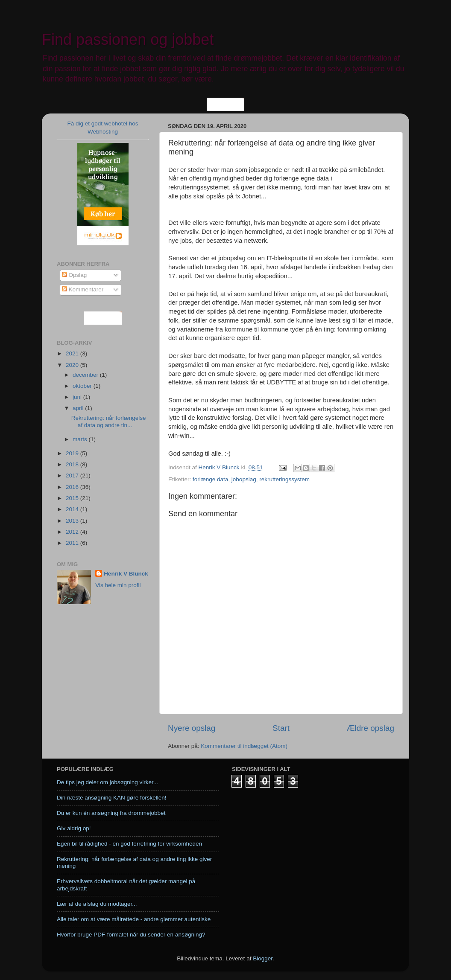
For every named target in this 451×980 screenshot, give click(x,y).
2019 (73, 453)
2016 (73, 487)
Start (281, 728)
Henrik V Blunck (126, 574)
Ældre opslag (370, 728)
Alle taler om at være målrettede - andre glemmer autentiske (134, 919)
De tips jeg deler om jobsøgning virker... (107, 782)
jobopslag (244, 479)
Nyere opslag (192, 728)
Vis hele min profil (118, 585)
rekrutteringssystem (284, 479)
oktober (83, 386)
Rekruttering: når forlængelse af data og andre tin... (109, 421)
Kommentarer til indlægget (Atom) (244, 746)
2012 (73, 532)
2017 (73, 475)
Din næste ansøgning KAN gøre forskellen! (112, 798)
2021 (73, 353)
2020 (73, 365)
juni (78, 397)
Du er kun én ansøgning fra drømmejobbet (111, 813)
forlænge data (210, 479)
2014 (73, 509)
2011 (73, 543)
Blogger (263, 958)
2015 (73, 498)
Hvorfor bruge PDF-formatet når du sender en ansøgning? (131, 935)
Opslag (75, 275)
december (86, 375)
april (79, 408)
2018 (73, 464)
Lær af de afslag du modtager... (97, 904)
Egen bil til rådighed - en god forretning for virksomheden (129, 844)
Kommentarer (83, 289)
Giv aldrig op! (74, 828)
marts (81, 439)
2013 (73, 521)
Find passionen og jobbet (128, 39)
